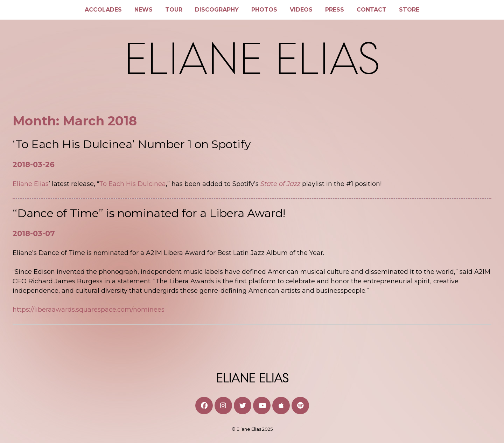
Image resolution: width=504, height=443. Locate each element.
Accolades (103, 10)
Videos (301, 10)
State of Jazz (281, 184)
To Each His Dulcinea (132, 184)
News (143, 10)
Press (335, 10)
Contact (372, 10)
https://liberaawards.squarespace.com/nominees (89, 310)
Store (409, 10)
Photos (264, 10)
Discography (217, 10)
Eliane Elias (31, 184)
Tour (174, 10)
